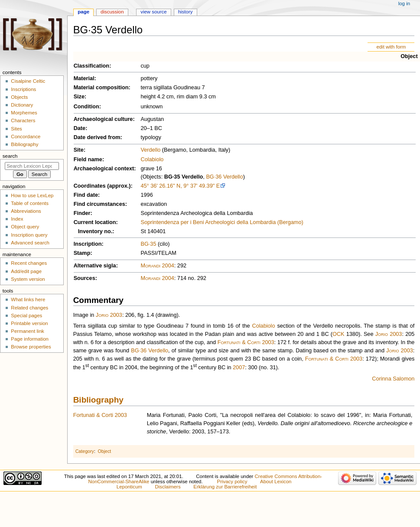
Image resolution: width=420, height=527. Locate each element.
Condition (86, 107)
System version (28, 279)
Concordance (26, 137)
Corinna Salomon (393, 379)
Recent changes (29, 263)
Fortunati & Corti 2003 (246, 342)
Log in (404, 3)
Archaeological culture (103, 119)
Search (10, 156)
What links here (28, 299)
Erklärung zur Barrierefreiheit (225, 487)
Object (409, 56)
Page (83, 12)
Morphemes (24, 113)
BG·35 (148, 244)
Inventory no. (95, 231)
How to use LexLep (32, 195)
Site (79, 150)
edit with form (391, 47)
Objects (19, 97)
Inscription (88, 244)
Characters (23, 120)
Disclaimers (168, 487)
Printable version (29, 323)
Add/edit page (26, 271)
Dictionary (22, 105)
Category (85, 451)
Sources (85, 278)
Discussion (112, 12)
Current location (95, 222)
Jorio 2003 (109, 315)
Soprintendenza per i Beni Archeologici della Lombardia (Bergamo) (222, 222)
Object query (25, 227)
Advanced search (30, 243)
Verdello (150, 150)
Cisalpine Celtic (28, 81)
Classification (92, 66)
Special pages (26, 316)
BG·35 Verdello (184, 177)
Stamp (82, 253)
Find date (86, 195)
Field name (88, 159)
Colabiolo (152, 159)
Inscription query (29, 235)
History (186, 12)
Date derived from (97, 137)
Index (17, 219)
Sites (16, 129)
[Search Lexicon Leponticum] (32, 166)
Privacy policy (232, 481)
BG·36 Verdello (224, 177)
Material (84, 78)
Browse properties (31, 347)
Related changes (29, 308)
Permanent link (27, 331)
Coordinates (90, 186)
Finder (82, 213)
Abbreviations (26, 211)
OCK (339, 334)
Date (80, 128)
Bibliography (98, 400)
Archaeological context (104, 169)
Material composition (101, 88)
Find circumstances (99, 204)
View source (153, 12)
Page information (30, 339)
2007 (239, 368)
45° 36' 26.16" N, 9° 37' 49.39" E (180, 186)
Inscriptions (23, 89)
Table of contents (30, 203)
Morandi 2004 (157, 266)
